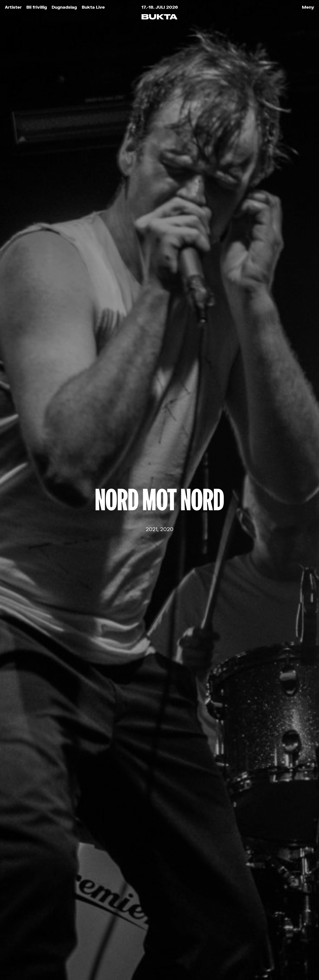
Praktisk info (65, 923)
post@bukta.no (150, 920)
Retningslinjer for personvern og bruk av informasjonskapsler (92, 960)
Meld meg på (160, 814)
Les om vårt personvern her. (132, 801)
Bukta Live (93, 7)
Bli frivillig (37, 7)
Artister (13, 7)
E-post (110, 762)
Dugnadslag (64, 7)
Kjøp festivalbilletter (77, 882)
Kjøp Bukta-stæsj (73, 913)
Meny (308, 7)
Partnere (58, 933)
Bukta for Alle (67, 893)
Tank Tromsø (186, 960)
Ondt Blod (159, 471)
